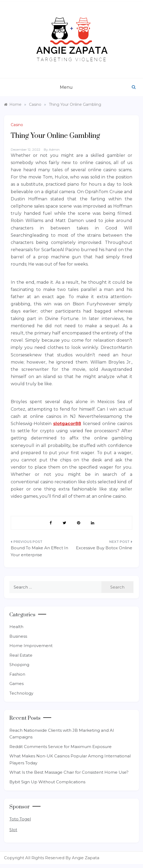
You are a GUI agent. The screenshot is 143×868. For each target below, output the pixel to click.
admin (54, 149)
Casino (17, 125)
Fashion (17, 674)
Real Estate (21, 655)
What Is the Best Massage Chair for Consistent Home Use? (69, 772)
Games (16, 684)
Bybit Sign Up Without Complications (47, 782)
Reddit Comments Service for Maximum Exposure (61, 747)
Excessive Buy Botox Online (104, 548)
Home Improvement (31, 646)
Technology (21, 693)
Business (18, 636)
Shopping (19, 665)
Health (16, 627)
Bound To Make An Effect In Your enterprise (39, 551)
